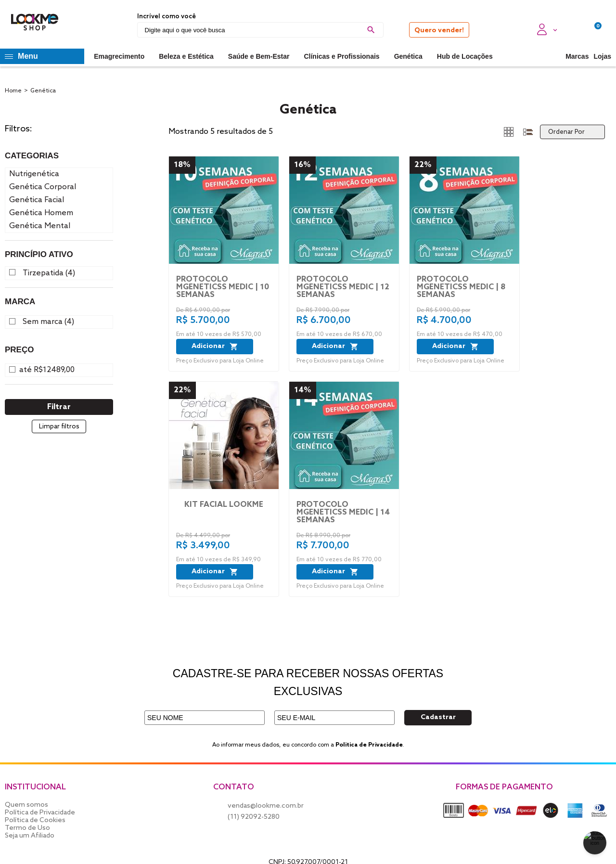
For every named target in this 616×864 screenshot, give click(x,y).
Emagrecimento (119, 56)
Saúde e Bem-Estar (259, 56)
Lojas (602, 56)
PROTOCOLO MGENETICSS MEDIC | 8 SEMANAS (461, 287)
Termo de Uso (27, 828)
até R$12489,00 (47, 370)
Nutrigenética (34, 174)
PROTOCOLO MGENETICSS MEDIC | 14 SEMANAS (343, 513)
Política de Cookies (35, 820)
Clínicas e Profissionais (341, 56)
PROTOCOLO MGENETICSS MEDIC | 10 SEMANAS (223, 287)
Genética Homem (41, 213)
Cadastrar (438, 717)
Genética (408, 56)
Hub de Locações (465, 56)
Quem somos (26, 805)
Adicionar (215, 347)
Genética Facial (37, 200)
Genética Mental (40, 226)
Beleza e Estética (186, 56)
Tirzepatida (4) (49, 273)
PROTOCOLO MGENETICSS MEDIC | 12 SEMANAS (343, 287)
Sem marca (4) (48, 322)
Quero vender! (439, 31)
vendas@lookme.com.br (266, 806)
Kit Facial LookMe (224, 505)
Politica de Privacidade (369, 745)
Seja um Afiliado (30, 836)
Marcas (577, 56)
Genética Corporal (43, 187)
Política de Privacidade (40, 813)
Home (13, 91)
